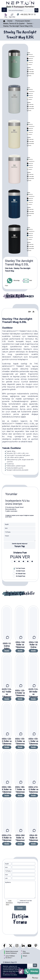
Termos (29, 23)
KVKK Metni (26, 953)
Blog (24, 951)
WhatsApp (13, 281)
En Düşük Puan (21, 576)
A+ (30, 312)
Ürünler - (11, 21)
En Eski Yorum (21, 571)
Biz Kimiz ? (9, 958)
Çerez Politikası (10, 956)
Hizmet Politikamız (11, 953)
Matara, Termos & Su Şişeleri (14, 23)
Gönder (20, 908)
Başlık (7, 864)
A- (34, 312)
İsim (6, 867)
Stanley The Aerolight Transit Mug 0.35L (18, 26)
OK (35, 965)
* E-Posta (8, 871)
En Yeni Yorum (21, 568)
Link (6, 878)
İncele (7, 651)
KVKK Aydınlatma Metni (9, 903)
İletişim (25, 956)
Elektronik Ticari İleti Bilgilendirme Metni (24, 901)
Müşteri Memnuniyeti (12, 951)
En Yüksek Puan (21, 574)
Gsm (7, 875)
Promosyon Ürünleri (23, 21)
